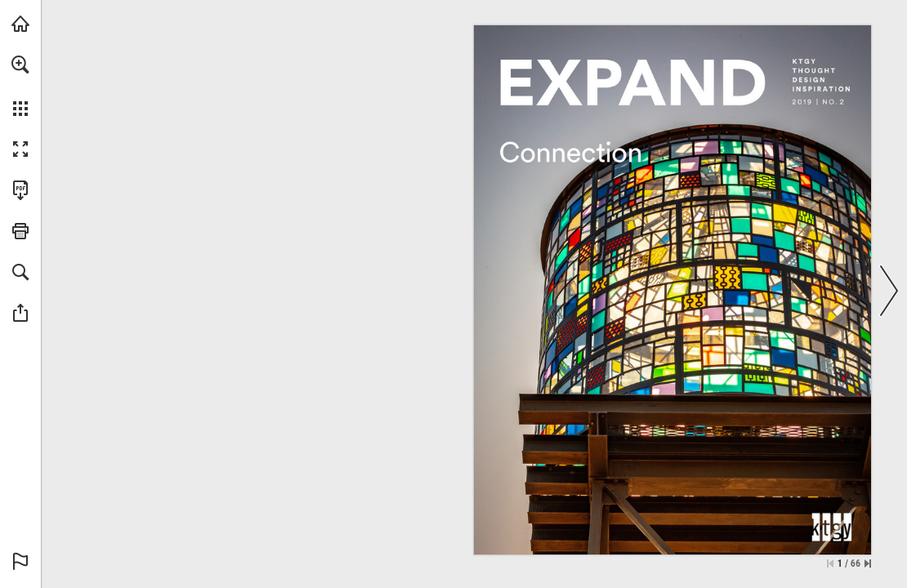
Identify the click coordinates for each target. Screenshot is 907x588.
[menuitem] (20, 86)
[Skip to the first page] (830, 563)
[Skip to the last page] (868, 563)
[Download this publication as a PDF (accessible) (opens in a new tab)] (20, 190)
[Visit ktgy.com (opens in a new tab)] (20, 24)
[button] (20, 65)
